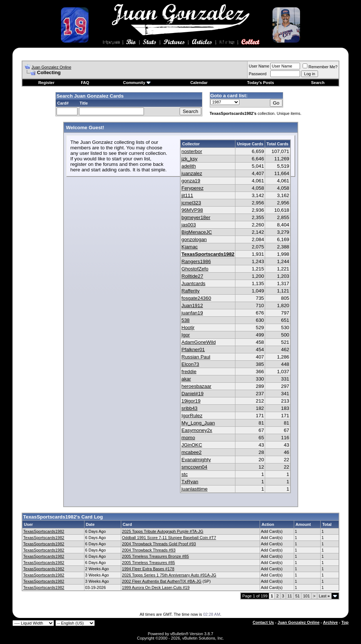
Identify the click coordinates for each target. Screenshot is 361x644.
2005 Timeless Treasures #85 (148, 563)
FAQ (85, 83)
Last (324, 596)
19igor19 (191, 401)
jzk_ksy (189, 159)
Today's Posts (261, 83)
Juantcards (193, 283)
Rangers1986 (196, 261)
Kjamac (189, 247)
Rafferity (190, 291)
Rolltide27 (192, 276)
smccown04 (194, 467)
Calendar (199, 83)
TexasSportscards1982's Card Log (63, 517)
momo (188, 438)
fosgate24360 (196, 298)
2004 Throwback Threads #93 (149, 550)
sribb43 (189, 408)
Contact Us (263, 622)
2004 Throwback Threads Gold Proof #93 (159, 544)
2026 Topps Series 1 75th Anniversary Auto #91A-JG (169, 575)
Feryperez (192, 188)
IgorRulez (192, 416)
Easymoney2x (197, 430)
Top (345, 622)
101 (306, 596)
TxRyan (190, 482)
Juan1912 (192, 305)
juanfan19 (192, 313)
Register (46, 83)
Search (318, 83)
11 (290, 596)
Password (257, 74)
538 (185, 320)
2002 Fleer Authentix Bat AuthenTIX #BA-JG (162, 581)
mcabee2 (192, 452)
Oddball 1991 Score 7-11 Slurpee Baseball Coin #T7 (169, 538)
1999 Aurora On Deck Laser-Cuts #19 (156, 587)
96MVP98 (192, 210)
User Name (259, 66)
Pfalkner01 (193, 350)
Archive (330, 622)
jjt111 (187, 195)
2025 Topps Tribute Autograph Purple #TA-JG (163, 531)
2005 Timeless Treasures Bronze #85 (155, 556)
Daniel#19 (192, 394)
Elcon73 (190, 364)
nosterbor (192, 151)
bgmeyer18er (196, 217)
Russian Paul (196, 357)
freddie (189, 372)
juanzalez (192, 173)
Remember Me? (320, 67)
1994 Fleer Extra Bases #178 (148, 569)
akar (186, 379)
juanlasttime (194, 489)
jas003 (189, 225)
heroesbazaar (196, 386)
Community (137, 83)
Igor (186, 335)
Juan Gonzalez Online (51, 67)
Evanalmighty (196, 460)
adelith (189, 166)
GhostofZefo (195, 269)
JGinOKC (192, 445)
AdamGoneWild (198, 342)
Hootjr (188, 328)
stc (185, 474)
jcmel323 (191, 203)
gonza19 (191, 181)
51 (297, 596)
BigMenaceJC (197, 232)
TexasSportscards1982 (208, 254)
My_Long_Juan (198, 423)
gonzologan (194, 239)
